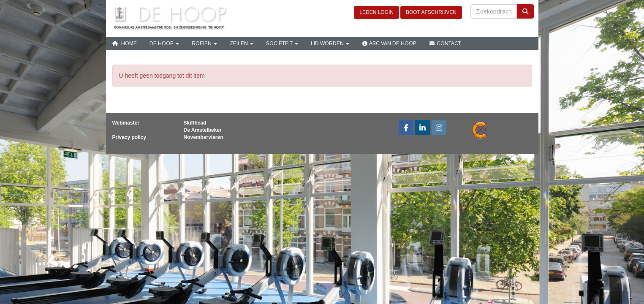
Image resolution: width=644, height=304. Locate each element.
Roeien (204, 43)
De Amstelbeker (203, 130)
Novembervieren (204, 137)
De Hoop (164, 43)
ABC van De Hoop (389, 43)
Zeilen (242, 43)
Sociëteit (282, 43)
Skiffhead (195, 123)
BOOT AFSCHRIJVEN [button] (431, 12)
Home (125, 43)
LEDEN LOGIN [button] (376, 12)
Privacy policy (129, 137)
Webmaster (126, 123)
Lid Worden (330, 43)
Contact (445, 43)
